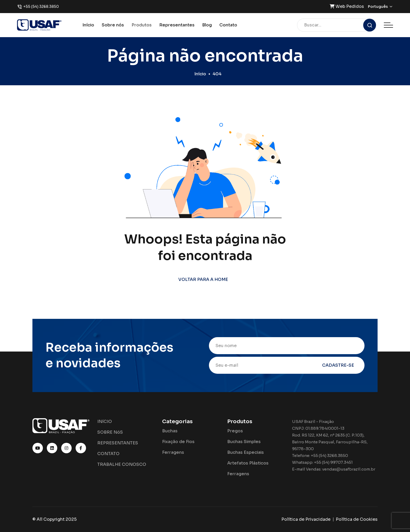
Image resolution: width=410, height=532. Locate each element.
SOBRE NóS (110, 432)
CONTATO (108, 454)
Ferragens (173, 452)
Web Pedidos (347, 6)
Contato (228, 25)
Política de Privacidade (306, 519)
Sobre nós (113, 25)
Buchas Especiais (246, 452)
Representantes (177, 25)
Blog (207, 25)
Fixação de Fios (178, 442)
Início (88, 25)
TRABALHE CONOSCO (122, 464)
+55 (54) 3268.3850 (41, 7)
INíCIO (105, 421)
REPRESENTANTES (118, 443)
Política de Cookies (357, 519)
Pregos (235, 431)
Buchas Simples (244, 442)
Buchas (170, 431)
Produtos (142, 25)
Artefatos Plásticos (248, 463)
